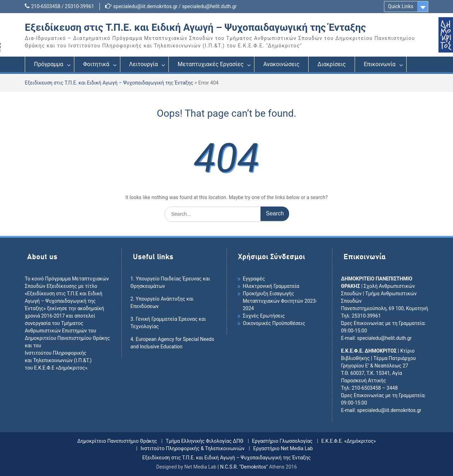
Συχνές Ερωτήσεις (264, 316)
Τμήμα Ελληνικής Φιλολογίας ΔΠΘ (204, 441)
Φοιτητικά (96, 64)
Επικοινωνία (380, 64)
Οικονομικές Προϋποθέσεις (274, 323)
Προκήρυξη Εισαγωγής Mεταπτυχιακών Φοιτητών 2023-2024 (280, 301)
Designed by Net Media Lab (186, 467)
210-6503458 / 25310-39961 (63, 6)
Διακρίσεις (332, 64)
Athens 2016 (283, 467)
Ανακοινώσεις (281, 64)
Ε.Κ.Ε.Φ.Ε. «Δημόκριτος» (349, 441)
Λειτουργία (144, 64)
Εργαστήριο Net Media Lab (283, 449)
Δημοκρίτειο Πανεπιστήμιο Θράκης (117, 441)
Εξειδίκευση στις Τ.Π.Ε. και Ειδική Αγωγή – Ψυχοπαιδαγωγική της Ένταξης (195, 27)
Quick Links (401, 6)
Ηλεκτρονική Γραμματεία (271, 286)
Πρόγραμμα (49, 64)
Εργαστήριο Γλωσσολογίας (282, 441)
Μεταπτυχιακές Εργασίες (211, 64)
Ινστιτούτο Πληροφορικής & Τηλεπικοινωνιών (193, 449)
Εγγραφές (254, 279)
